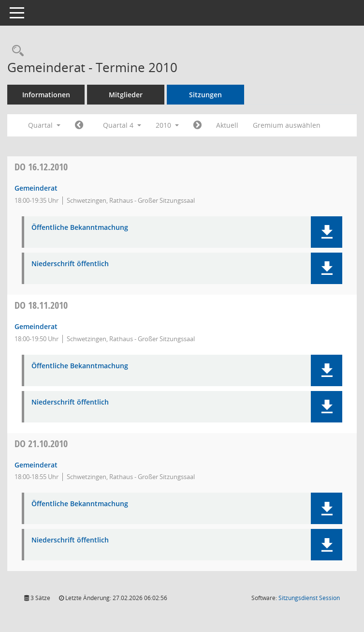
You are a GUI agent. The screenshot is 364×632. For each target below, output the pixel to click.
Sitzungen (205, 95)
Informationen (46, 95)
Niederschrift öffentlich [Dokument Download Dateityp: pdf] (70, 264)
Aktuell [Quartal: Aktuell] (227, 125)
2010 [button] (167, 125)
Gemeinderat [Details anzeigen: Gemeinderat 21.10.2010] (36, 465)
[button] (327, 232)
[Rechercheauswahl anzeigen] (15, 51)
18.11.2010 (41, 305)
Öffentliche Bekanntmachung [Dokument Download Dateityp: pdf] (80, 228)
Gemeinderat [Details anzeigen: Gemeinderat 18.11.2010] (36, 326)
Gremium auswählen (287, 125)
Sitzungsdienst (309, 598)
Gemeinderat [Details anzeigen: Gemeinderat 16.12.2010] (36, 188)
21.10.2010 (41, 444)
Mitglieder (126, 95)
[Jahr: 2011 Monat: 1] (197, 125)
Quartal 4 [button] (122, 125)
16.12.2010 (41, 167)
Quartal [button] (44, 125)
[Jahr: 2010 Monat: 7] (79, 125)
